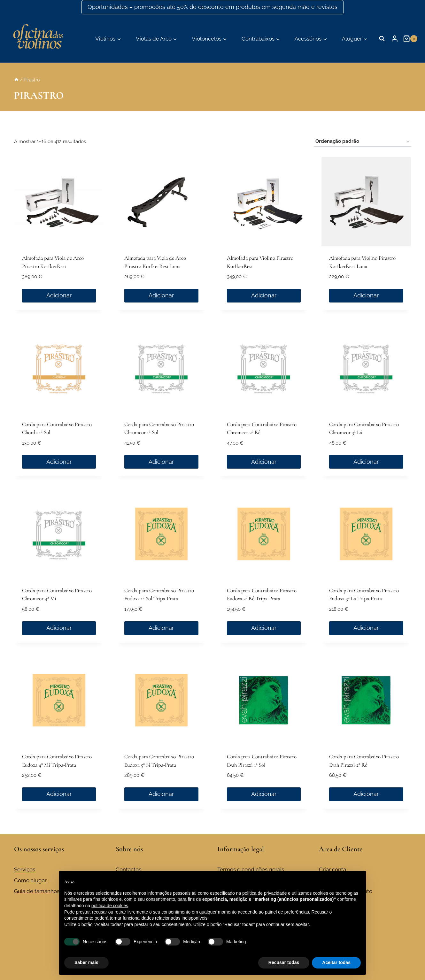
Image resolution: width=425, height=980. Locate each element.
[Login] (395, 39)
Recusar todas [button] (284, 962)
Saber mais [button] (86, 962)
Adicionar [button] (59, 295)
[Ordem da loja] (362, 142)
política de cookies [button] (110, 906)
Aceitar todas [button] (336, 962)
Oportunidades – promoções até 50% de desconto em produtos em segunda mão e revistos (212, 7)
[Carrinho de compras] (411, 39)
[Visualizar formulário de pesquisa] (382, 39)
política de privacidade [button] (264, 893)
